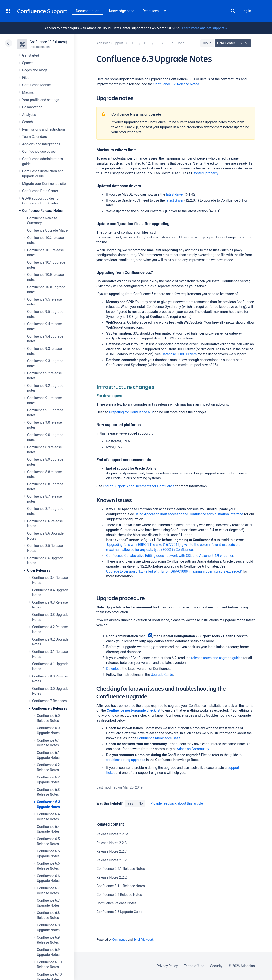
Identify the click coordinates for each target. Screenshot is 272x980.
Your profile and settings (41, 100)
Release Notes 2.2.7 (111, 851)
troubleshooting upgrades (126, 760)
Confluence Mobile (36, 85)
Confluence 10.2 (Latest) (48, 42)
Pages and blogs (35, 70)
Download (114, 669)
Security (216, 966)
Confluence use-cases (39, 152)
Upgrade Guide (162, 675)
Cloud (207, 43)
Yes (130, 803)
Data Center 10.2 (233, 43)
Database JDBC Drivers (179, 354)
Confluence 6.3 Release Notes (176, 84)
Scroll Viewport (143, 940)
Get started (31, 55)
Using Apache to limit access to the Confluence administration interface (189, 514)
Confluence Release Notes (42, 211)
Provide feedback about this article (177, 803)
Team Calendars (34, 137)
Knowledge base (122, 11)
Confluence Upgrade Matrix (48, 230)
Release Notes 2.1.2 (111, 860)
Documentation (88, 11)
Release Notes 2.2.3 (111, 843)
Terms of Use (194, 966)
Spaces (28, 63)
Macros (28, 92)
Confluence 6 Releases (50, 708)
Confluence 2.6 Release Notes (119, 895)
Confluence (120, 940)
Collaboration (32, 107)
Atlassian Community (193, 749)
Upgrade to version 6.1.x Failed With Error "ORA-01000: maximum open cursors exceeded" (174, 571)
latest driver (175, 194)
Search (233, 11)
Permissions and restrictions (44, 129)
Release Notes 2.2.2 (111, 877)
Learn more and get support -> (205, 28)
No (141, 803)
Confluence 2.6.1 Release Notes (120, 869)
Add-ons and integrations (41, 144)
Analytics (29, 115)
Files (26, 78)
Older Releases (39, 570)
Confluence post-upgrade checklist (134, 710)
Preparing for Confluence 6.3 (131, 412)
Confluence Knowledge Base (159, 738)
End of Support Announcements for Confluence (139, 486)
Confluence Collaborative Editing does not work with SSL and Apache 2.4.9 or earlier (170, 556)
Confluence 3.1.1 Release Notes (120, 886)
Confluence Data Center (40, 191)
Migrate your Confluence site (44, 184)
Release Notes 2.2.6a (112, 834)
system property (206, 173)
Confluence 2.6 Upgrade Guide (119, 912)
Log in (246, 11)
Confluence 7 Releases (49, 701)
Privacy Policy (167, 966)
